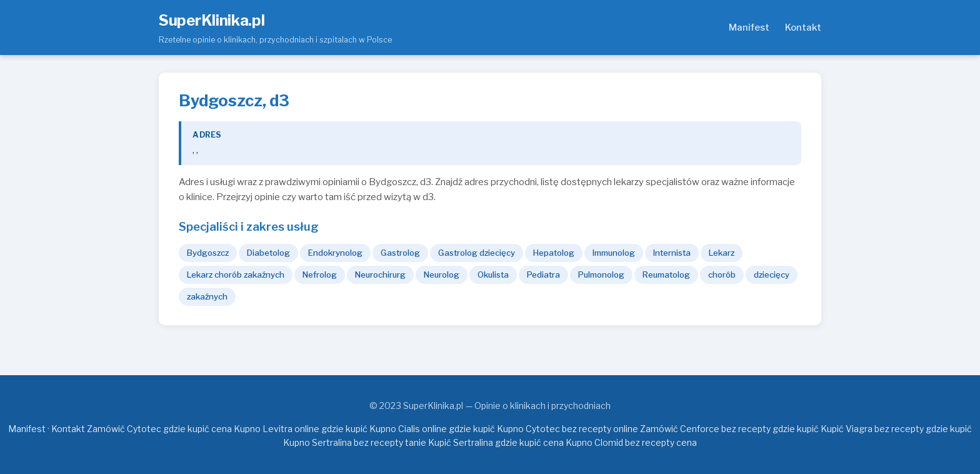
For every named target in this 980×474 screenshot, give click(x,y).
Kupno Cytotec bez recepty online (567, 429)
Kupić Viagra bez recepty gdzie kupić (896, 429)
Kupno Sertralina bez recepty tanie (355, 442)
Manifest (749, 28)
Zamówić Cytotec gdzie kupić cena (159, 429)
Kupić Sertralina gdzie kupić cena (496, 442)
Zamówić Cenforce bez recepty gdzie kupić (729, 429)
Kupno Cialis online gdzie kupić (432, 429)
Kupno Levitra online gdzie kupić (301, 429)
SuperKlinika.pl (212, 20)
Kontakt (803, 28)
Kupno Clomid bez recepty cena (631, 442)
